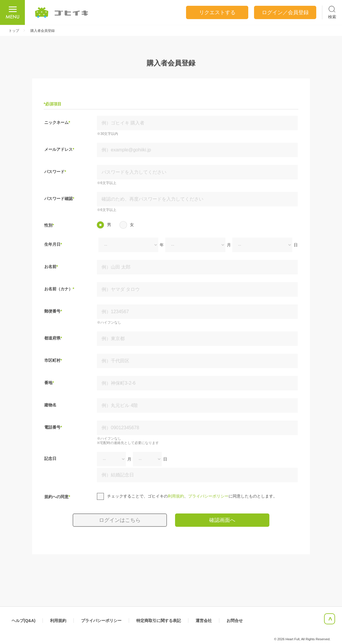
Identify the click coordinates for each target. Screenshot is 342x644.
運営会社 (204, 621)
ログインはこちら (120, 520)
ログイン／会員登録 (285, 12)
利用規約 (176, 496)
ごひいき (62, 12)
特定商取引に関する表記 (159, 621)
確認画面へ (222, 520)
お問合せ (235, 621)
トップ (14, 31)
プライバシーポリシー (208, 496)
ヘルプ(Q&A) (23, 621)
